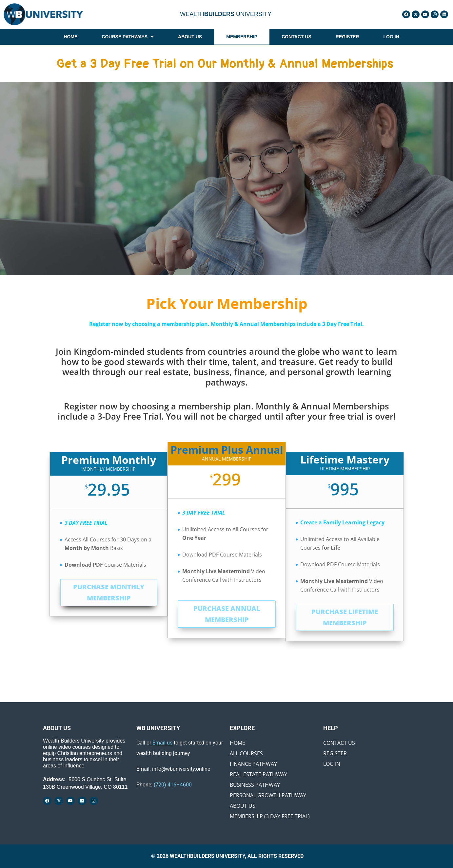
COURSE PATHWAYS (128, 37)
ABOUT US (190, 37)
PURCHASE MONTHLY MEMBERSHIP (109, 592)
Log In (332, 764)
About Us (243, 806)
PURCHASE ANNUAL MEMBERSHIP (227, 614)
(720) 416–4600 (173, 785)
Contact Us (339, 743)
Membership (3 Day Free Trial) (270, 816)
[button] (128, 37)
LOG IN (391, 37)
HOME (70, 37)
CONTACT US (296, 37)
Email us (162, 743)
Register (335, 753)
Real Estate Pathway (258, 774)
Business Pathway (255, 785)
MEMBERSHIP (242, 37)
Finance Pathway (253, 764)
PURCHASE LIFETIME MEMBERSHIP (345, 617)
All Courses (246, 753)
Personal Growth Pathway (268, 795)
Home (237, 743)
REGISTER (347, 37)
